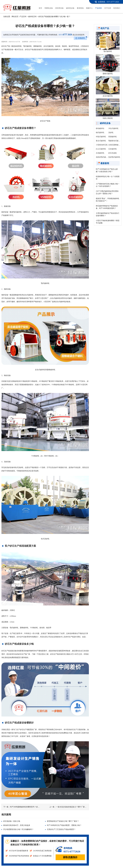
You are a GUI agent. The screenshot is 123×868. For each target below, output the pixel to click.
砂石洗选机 (113, 153)
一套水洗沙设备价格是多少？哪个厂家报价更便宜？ (75, 807)
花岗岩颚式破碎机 (103, 157)
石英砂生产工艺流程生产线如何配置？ (61, 829)
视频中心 (89, 8)
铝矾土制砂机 (108, 118)
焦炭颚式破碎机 (114, 157)
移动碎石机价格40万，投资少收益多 (17, 825)
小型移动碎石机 (102, 145)
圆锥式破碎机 (108, 74)
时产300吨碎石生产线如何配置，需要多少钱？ (64, 825)
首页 (40, 8)
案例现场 (80, 8)
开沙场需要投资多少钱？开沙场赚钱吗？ (18, 829)
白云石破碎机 (101, 149)
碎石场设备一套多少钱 (12, 821)
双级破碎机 (113, 137)
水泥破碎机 (100, 153)
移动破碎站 (100, 128)
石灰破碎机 (113, 149)
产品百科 (98, 8)
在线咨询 (81, 38)
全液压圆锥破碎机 (115, 145)
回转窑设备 (59, 8)
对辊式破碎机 (101, 137)
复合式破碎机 (101, 141)
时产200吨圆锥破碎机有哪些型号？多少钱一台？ (28, 807)
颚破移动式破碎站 (115, 141)
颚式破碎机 (108, 51)
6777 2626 (65, 35)
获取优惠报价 (70, 857)
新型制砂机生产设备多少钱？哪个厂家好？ (63, 821)
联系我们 (117, 8)
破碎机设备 (70, 8)
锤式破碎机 (100, 133)
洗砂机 (111, 133)
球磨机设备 (49, 8)
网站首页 (15, 17)
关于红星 (108, 8)
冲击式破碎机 (113, 128)
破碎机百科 (32, 17)
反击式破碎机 (108, 96)
